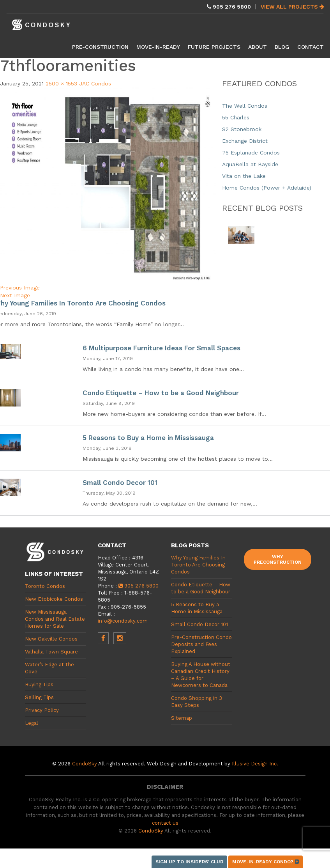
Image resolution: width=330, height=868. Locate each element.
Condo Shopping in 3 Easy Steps (197, 702)
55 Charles (236, 117)
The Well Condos (245, 106)
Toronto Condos (45, 586)
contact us (165, 823)
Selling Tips (39, 697)
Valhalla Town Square (51, 652)
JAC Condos (95, 83)
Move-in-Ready (158, 47)
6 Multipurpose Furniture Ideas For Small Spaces (161, 348)
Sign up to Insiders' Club (189, 862)
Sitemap (182, 718)
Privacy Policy (42, 710)
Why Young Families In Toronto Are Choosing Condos (198, 565)
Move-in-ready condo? (266, 862)
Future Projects (214, 47)
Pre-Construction (100, 47)
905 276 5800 (139, 586)
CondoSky (85, 764)
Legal (32, 723)
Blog (282, 47)
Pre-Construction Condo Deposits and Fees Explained (201, 644)
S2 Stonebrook (242, 129)
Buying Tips (39, 684)
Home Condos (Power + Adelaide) (267, 188)
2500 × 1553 (61, 83)
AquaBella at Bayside (250, 164)
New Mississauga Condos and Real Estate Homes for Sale (55, 619)
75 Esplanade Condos (251, 153)
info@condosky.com (123, 621)
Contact (311, 47)
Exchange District (245, 141)
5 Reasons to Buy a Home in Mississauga (148, 438)
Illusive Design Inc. (255, 764)
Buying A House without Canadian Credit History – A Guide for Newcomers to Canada (201, 675)
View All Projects (292, 7)
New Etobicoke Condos (54, 599)
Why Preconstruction (278, 559)
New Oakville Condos (51, 639)
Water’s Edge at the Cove (49, 668)
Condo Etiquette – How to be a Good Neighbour (161, 393)
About (258, 47)
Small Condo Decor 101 (120, 483)
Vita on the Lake (244, 176)
